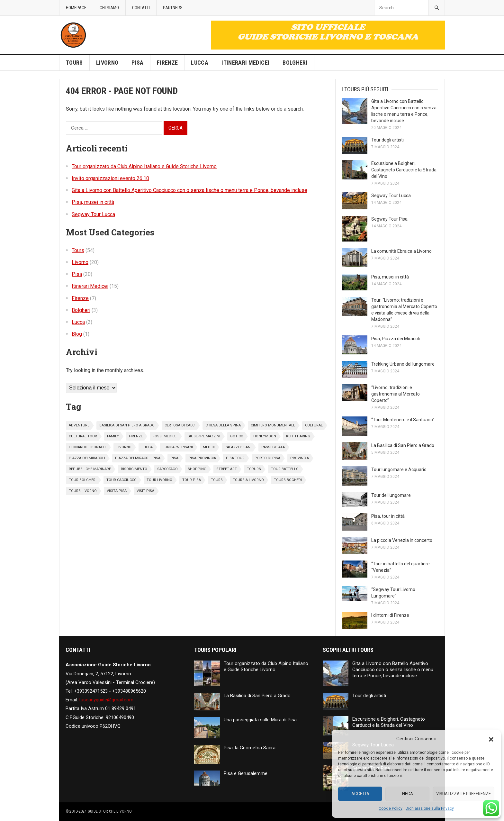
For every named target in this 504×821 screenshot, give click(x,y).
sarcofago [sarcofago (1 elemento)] (167, 469)
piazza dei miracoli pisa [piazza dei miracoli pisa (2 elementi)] (138, 458)
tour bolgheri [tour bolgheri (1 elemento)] (83, 480)
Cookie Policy (391, 808)
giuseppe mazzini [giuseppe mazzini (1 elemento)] (204, 436)
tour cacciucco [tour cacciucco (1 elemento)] (122, 480)
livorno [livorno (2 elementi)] (124, 447)
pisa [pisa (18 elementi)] (174, 458)
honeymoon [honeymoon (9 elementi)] (265, 436)
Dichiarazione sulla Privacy (430, 808)
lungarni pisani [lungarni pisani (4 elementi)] (178, 447)
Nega (408, 794)
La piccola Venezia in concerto (402, 540)
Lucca (200, 63)
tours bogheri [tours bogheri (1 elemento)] (288, 480)
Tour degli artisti (387, 140)
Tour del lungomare (391, 495)
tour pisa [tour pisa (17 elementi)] (192, 480)
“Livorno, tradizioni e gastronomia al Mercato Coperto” (396, 394)
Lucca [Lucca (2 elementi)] (147, 447)
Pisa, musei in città (93, 202)
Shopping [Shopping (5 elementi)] (197, 469)
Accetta (360, 794)
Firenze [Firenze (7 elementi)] (136, 436)
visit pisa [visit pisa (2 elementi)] (145, 491)
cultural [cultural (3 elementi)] (314, 425)
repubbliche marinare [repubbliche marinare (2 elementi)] (90, 469)
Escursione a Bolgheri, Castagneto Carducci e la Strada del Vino (404, 170)
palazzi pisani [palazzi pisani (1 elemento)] (238, 447)
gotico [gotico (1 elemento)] (237, 436)
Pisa (137, 63)
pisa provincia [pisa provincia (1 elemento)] (202, 458)
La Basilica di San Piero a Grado (403, 445)
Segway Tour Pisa (389, 219)
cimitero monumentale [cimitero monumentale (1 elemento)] (273, 425)
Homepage (76, 8)
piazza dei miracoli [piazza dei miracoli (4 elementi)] (87, 458)
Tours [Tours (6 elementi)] (217, 480)
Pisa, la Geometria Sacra (250, 748)
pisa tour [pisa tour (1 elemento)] (235, 458)
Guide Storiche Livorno (110, 811)
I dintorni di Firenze (390, 615)
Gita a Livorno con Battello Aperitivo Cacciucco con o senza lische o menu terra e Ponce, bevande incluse (189, 190)
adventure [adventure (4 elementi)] (79, 425)
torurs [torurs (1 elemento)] (254, 469)
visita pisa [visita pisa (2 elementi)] (117, 491)
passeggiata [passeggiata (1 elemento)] (273, 447)
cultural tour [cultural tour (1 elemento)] (83, 436)
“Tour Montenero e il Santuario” (403, 420)
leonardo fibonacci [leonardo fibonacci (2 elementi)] (88, 447)
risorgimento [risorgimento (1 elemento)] (134, 469)
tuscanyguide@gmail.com (106, 700)
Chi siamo (109, 8)
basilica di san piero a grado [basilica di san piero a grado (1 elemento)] (127, 425)
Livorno (107, 63)
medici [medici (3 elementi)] (209, 447)
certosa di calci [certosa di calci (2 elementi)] (180, 425)
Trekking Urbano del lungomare (403, 364)
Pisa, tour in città (388, 516)
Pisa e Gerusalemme (246, 773)
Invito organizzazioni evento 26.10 (110, 178)
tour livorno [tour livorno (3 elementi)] (159, 480)
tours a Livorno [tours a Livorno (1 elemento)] (248, 480)
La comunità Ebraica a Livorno (401, 251)
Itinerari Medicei (245, 63)
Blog (77, 334)
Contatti (141, 8)
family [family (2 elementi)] (113, 436)
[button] (491, 739)
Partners (173, 8)
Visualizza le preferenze (464, 794)
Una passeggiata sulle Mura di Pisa (260, 720)
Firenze (167, 63)
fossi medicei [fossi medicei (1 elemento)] (165, 436)
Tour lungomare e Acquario (399, 470)
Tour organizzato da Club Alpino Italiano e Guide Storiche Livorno (144, 166)
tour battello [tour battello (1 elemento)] (285, 469)
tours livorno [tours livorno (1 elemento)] (83, 491)
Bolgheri (295, 63)
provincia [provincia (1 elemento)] (300, 458)
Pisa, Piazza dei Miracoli (396, 339)
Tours (74, 63)
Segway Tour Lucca (93, 214)
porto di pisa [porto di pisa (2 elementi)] (267, 458)
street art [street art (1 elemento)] (227, 469)
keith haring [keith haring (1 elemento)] (298, 436)
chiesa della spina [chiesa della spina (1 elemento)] (223, 425)
